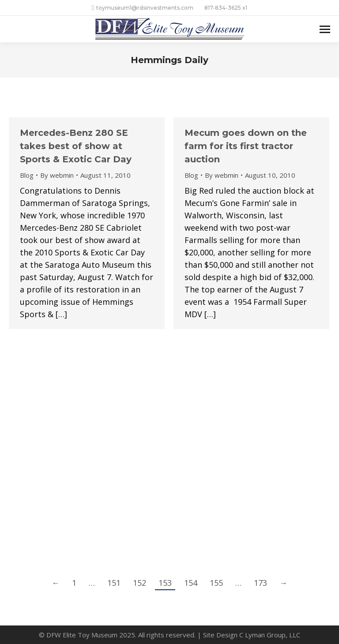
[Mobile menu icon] (325, 29)
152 (139, 583)
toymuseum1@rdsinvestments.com (143, 8)
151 (114, 583)
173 (260, 583)
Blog (27, 175)
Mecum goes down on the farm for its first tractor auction (246, 146)
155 (216, 583)
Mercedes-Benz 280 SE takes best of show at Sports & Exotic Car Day (76, 146)
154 (191, 583)
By (57, 175)
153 (165, 583)
